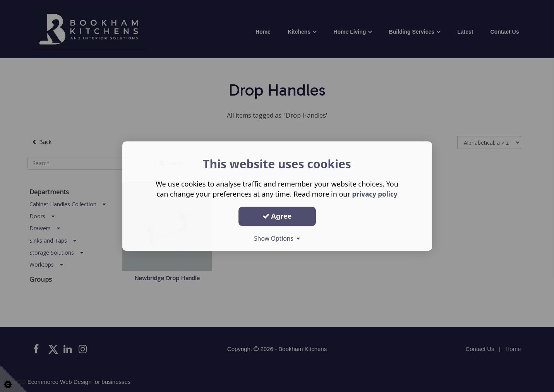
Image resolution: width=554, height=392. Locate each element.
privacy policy (375, 194)
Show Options (277, 238)
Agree (277, 216)
